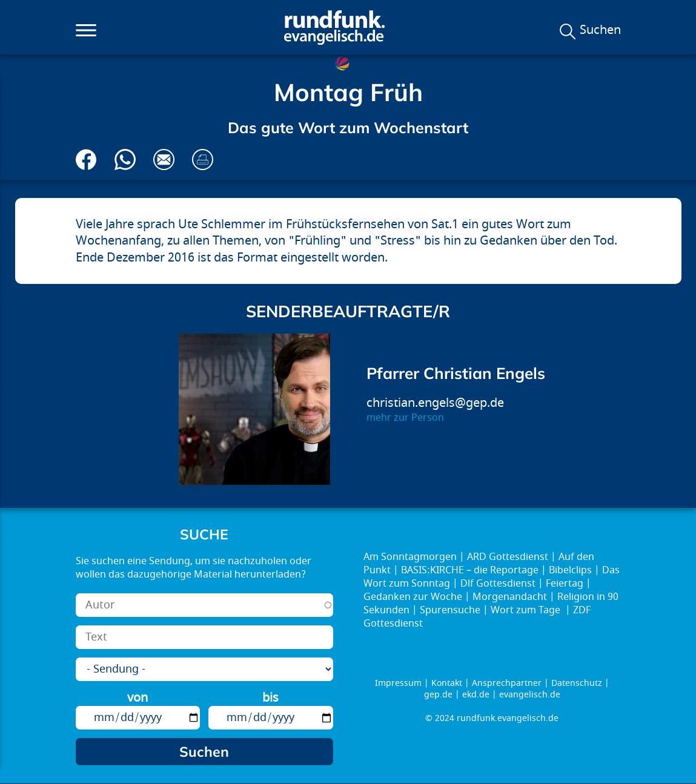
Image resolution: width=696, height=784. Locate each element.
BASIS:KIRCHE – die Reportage (470, 570)
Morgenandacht (510, 597)
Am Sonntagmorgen (410, 557)
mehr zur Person (405, 418)
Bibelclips (570, 570)
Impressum (398, 683)
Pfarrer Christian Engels (456, 373)
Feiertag (565, 584)
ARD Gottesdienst (508, 557)
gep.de (438, 695)
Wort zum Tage (527, 610)
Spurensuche (450, 610)
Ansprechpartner (507, 683)
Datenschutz (577, 683)
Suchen (600, 30)
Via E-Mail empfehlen (164, 160)
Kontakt (447, 683)
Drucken (203, 160)
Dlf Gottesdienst (498, 584)
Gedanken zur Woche (413, 597)
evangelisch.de (530, 695)
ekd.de (476, 695)
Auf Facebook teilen (86, 160)
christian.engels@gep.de (435, 403)
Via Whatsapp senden (125, 160)
